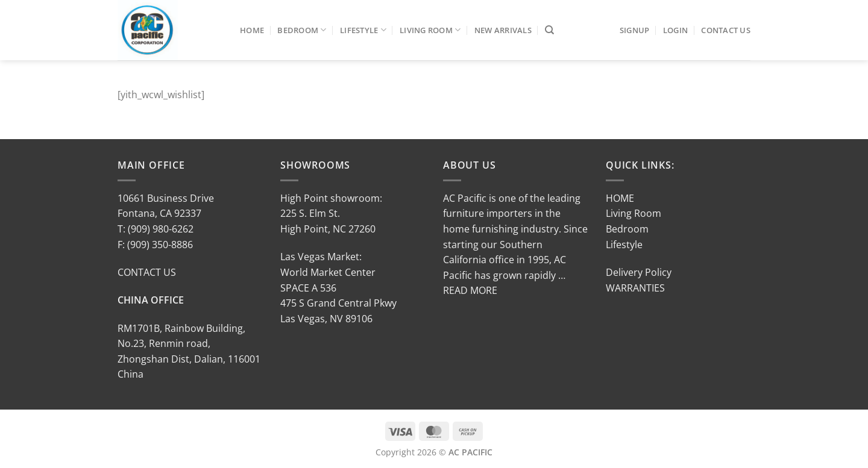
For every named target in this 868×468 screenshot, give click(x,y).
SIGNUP (635, 30)
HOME (620, 198)
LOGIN (675, 30)
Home (252, 30)
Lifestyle (363, 30)
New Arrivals (503, 30)
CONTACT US (147, 272)
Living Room (430, 30)
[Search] (549, 30)
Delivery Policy (639, 272)
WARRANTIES (635, 288)
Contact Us (726, 30)
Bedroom (302, 30)
